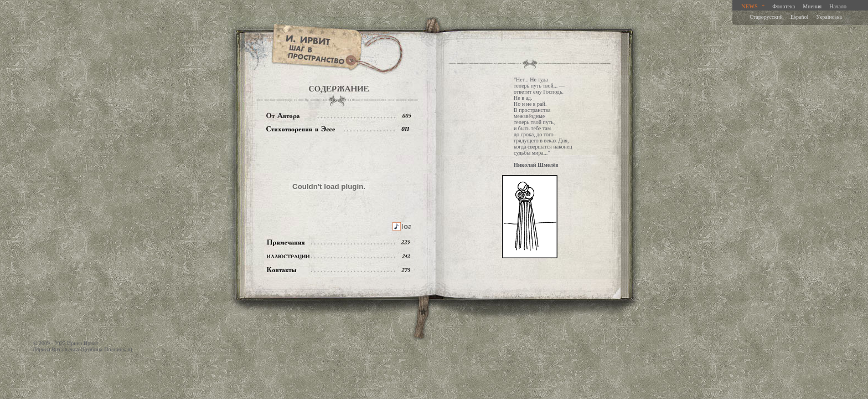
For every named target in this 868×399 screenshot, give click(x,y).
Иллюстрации (339, 256)
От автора (339, 116)
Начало (838, 6)
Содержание (339, 129)
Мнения (812, 6)
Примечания (339, 242)
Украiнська (829, 17)
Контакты (339, 270)
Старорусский (766, 17)
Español (799, 17)
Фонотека (784, 6)
